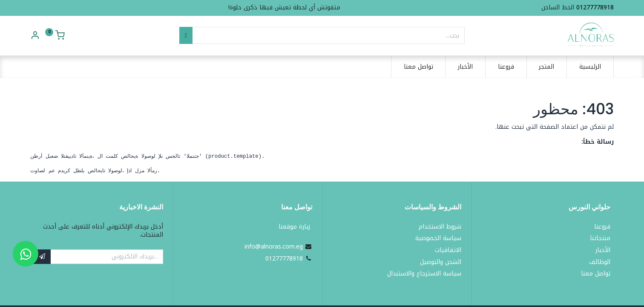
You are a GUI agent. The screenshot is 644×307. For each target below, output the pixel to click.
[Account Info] (35, 36)
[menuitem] (590, 67)
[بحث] (186, 35)
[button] (42, 257)
